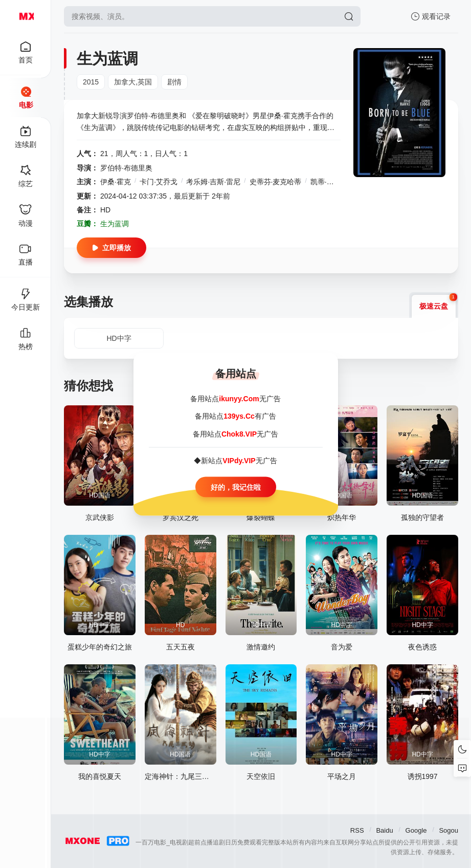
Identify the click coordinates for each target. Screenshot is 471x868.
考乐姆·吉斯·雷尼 (213, 182)
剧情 (174, 82)
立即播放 (111, 248)
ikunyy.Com (239, 399)
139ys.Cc (239, 416)
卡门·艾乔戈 (159, 182)
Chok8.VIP (239, 433)
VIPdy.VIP (239, 461)
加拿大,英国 (133, 82)
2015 (91, 82)
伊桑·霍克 (116, 182)
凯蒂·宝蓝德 (329, 182)
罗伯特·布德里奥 (126, 168)
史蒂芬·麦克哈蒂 (276, 182)
